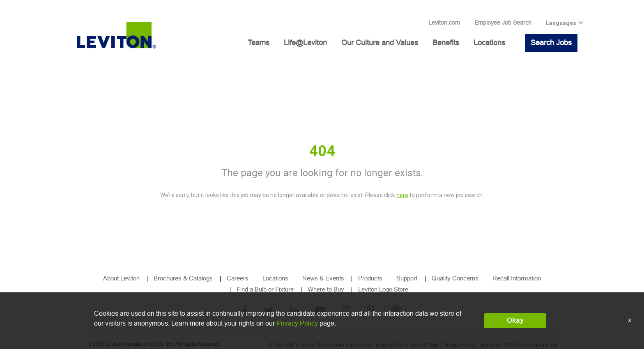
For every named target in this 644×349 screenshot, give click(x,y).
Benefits (446, 43)
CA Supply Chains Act (532, 345)
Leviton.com (444, 23)
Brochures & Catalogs (183, 278)
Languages (561, 23)
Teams (259, 43)
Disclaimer (491, 345)
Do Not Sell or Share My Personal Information (320, 345)
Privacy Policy (459, 345)
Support (408, 278)
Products (370, 278)
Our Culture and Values (380, 43)
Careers (238, 278)
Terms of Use (390, 345)
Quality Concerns (455, 278)
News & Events (323, 278)
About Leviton (121, 278)
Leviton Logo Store (383, 289)
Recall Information (517, 278)
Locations (489, 43)
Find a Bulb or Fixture (265, 289)
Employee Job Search (503, 23)
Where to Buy (326, 289)
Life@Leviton (305, 43)
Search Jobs (551, 43)
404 (322, 151)
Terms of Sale (424, 345)
